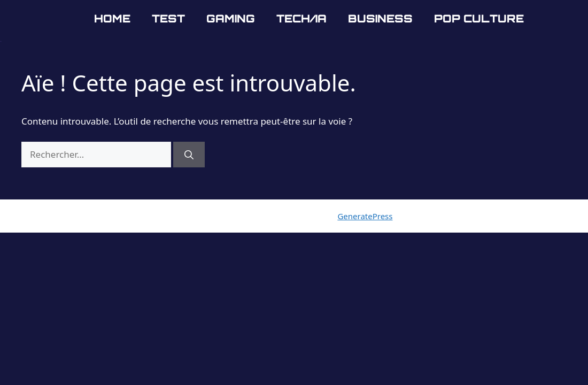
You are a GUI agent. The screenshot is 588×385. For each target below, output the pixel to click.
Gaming (231, 18)
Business (380, 18)
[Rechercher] (189, 155)
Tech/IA (301, 18)
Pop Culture (479, 18)
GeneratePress (365, 216)
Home (112, 18)
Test (168, 18)
